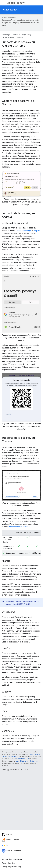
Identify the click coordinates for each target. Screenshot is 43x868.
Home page (6, 35)
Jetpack (37, 231)
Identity (16, 3)
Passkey (20, 37)
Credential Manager (24, 231)
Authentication (10, 10)
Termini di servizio (8, 863)
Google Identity (26, 35)
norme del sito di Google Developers (27, 761)
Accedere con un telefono (19, 527)
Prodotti (15, 35)
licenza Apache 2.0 (22, 759)
